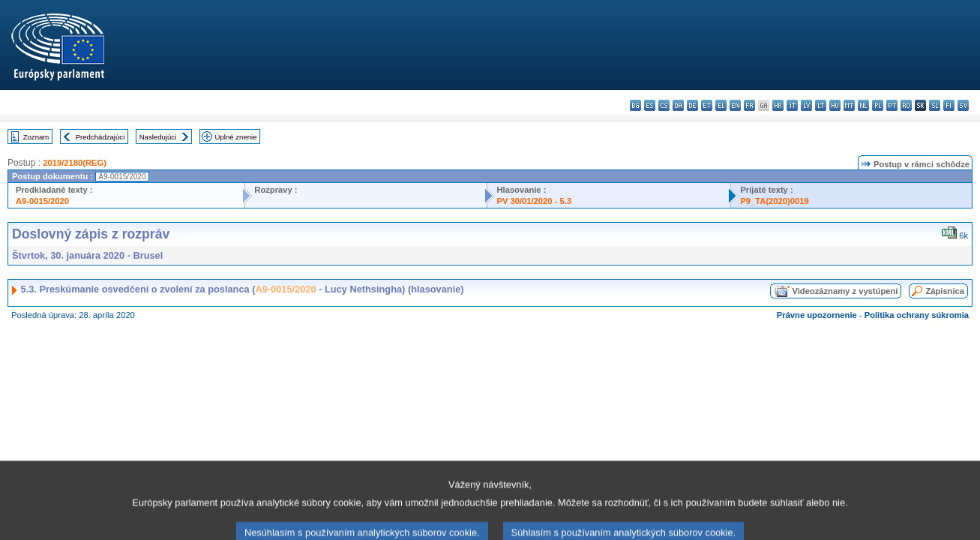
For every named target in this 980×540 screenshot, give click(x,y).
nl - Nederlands (863, 105)
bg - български (635, 105)
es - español (650, 105)
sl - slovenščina (935, 105)
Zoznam (36, 137)
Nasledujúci (158, 137)
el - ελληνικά (721, 105)
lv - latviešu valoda (806, 105)
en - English (735, 105)
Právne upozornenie (817, 315)
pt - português (892, 105)
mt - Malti (849, 105)
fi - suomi (949, 105)
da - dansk (678, 105)
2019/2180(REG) (75, 163)
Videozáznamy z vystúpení (845, 291)
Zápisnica (945, 291)
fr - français (749, 105)
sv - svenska (963, 105)
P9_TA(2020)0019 (774, 201)
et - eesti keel (707, 105)
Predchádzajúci (100, 137)
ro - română (906, 105)
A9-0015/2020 (42, 201)
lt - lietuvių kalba (821, 105)
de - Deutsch (692, 105)
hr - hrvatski (778, 105)
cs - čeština (664, 105)
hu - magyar (835, 105)
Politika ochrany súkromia (917, 315)
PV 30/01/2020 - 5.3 (534, 201)
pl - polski (878, 105)
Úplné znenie (236, 137)
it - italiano (792, 105)
